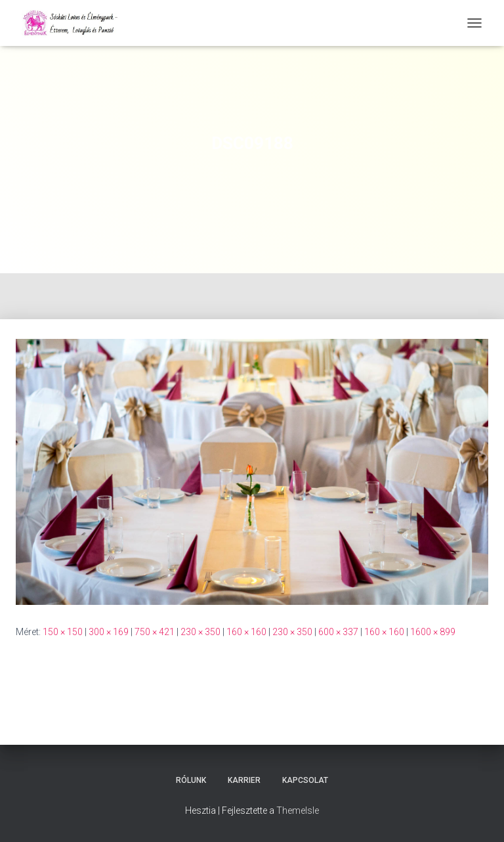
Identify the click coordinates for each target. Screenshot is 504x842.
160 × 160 (246, 632)
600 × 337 (338, 632)
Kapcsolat (305, 780)
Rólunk (191, 780)
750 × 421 (155, 632)
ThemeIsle (298, 810)
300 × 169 (109, 632)
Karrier (244, 780)
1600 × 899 (433, 632)
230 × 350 (200, 632)
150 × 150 (63, 632)
